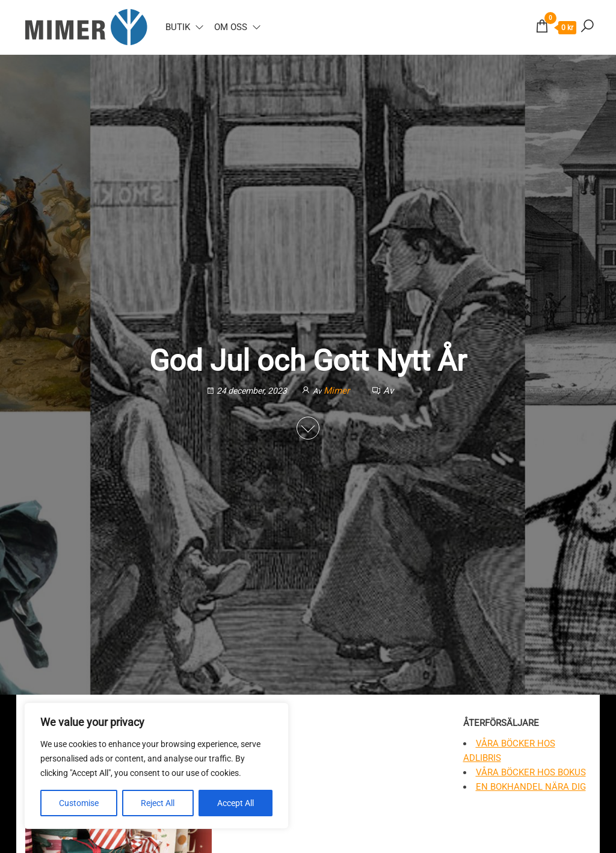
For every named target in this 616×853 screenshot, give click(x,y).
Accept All (236, 803)
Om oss (231, 27)
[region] (156, 766)
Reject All (158, 803)
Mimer (338, 391)
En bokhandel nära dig (531, 787)
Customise (79, 803)
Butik (178, 27)
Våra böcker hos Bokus (531, 772)
